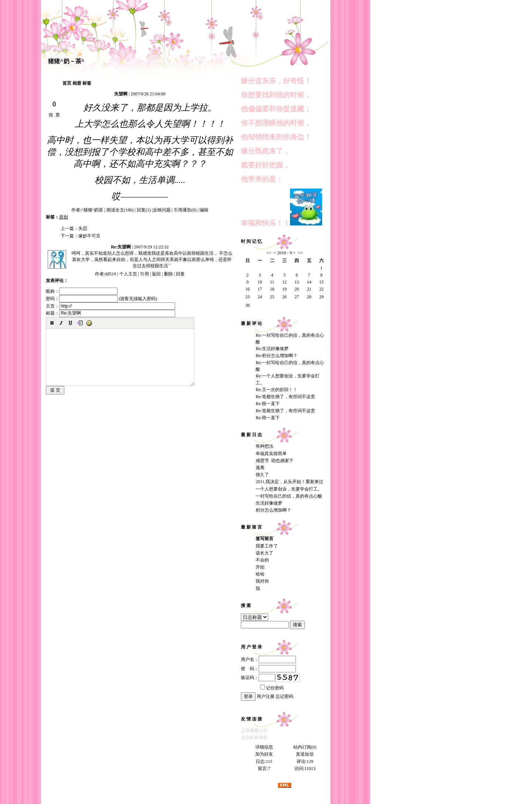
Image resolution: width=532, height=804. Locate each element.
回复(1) (144, 210)
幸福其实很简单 (271, 454)
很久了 (262, 475)
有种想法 (265, 446)
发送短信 (305, 754)
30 (248, 305)
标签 (87, 83)
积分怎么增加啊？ (273, 510)
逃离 (260, 468)
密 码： (268, 669)
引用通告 (185, 210)
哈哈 (260, 574)
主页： (110, 306)
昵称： (82, 291)
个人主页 (128, 274)
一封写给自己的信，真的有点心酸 (289, 496)
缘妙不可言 (89, 236)
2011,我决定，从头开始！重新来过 (289, 482)
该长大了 (265, 553)
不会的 (262, 560)
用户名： (268, 659)
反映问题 (162, 210)
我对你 (262, 581)
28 (309, 297)
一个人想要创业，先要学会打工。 (289, 489)
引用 (144, 274)
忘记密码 (284, 696)
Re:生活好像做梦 (272, 349)
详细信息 (264, 747)
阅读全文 (120, 210)
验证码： (258, 678)
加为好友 (264, 754)
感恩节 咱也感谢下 (274, 461)
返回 (156, 274)
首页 (67, 83)
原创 (64, 217)
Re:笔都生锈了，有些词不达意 (285, 397)
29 (321, 297)
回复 (180, 274)
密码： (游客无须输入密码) (101, 299)
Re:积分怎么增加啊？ (277, 356)
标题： (110, 313)
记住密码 (272, 688)
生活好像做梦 (269, 503)
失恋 (83, 228)
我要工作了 (267, 546)
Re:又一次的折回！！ (277, 390)
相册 (77, 83)
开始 (260, 567)
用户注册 (266, 696)
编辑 (204, 210)
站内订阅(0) (305, 747)
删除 (168, 274)
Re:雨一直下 (268, 404)
